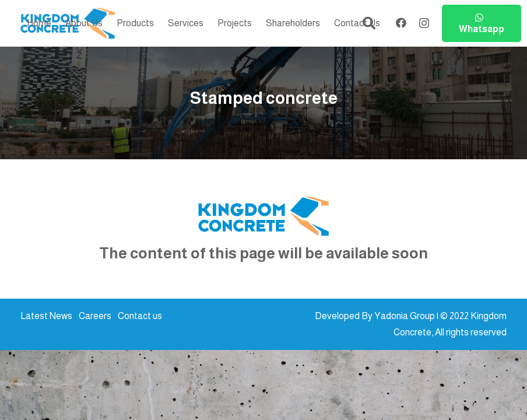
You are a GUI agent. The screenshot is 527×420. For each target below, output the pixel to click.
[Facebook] (401, 23)
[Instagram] (424, 23)
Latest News (46, 316)
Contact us (140, 316)
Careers (95, 316)
